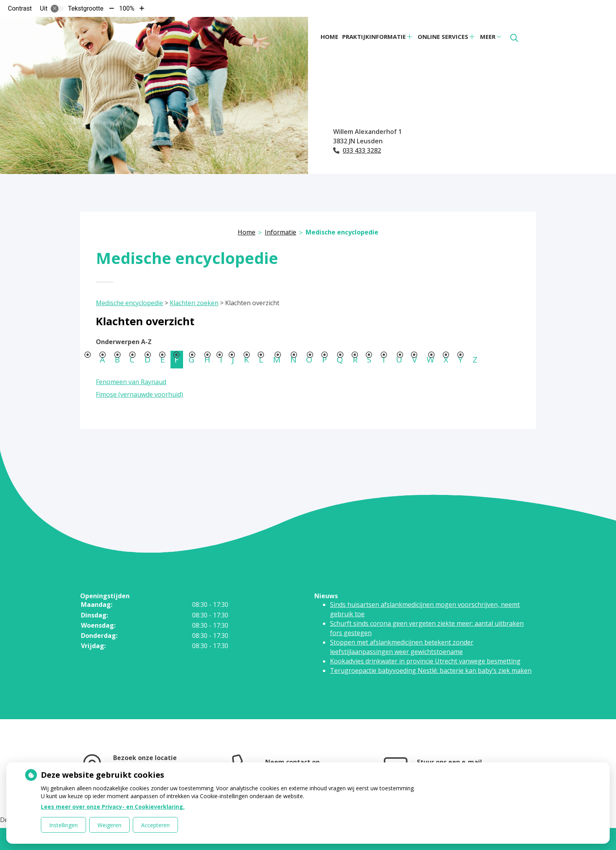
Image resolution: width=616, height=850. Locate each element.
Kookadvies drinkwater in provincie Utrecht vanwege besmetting (425, 661)
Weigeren (109, 825)
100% (127, 8)
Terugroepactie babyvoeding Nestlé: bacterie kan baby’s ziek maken (431, 670)
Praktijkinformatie (374, 37)
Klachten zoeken (194, 303)
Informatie (280, 232)
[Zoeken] (514, 38)
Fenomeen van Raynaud (131, 382)
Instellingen (63, 825)
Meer (488, 37)
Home (329, 37)
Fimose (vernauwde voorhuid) (139, 394)
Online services (443, 37)
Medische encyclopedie (129, 303)
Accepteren (155, 825)
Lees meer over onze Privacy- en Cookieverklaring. (113, 807)
